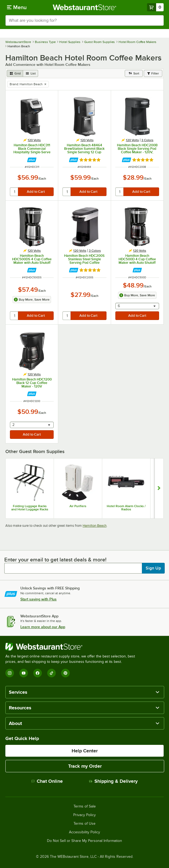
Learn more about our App (43, 627)
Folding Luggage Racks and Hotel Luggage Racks (30, 508)
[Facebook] (38, 673)
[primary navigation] (17, 7)
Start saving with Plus (38, 599)
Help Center (85, 751)
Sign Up (153, 568)
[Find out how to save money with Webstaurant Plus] (32, 160)
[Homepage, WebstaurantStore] (85, 7)
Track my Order (85, 766)
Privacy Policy (84, 815)
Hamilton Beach (95, 526)
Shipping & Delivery (113, 781)
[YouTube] (24, 673)
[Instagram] (10, 673)
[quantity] (14, 192)
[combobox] (84, 20)
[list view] (31, 73)
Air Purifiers (78, 506)
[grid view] (15, 73)
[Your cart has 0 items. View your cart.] (155, 7)
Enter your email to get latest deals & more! (55, 560)
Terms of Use (84, 824)
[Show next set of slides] (159, 488)
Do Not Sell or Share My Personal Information (84, 841)
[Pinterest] (65, 673)
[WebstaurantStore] (72, 647)
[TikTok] (52, 673)
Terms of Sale (85, 806)
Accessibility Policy (84, 832)
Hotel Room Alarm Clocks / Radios (126, 508)
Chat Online (47, 781)
